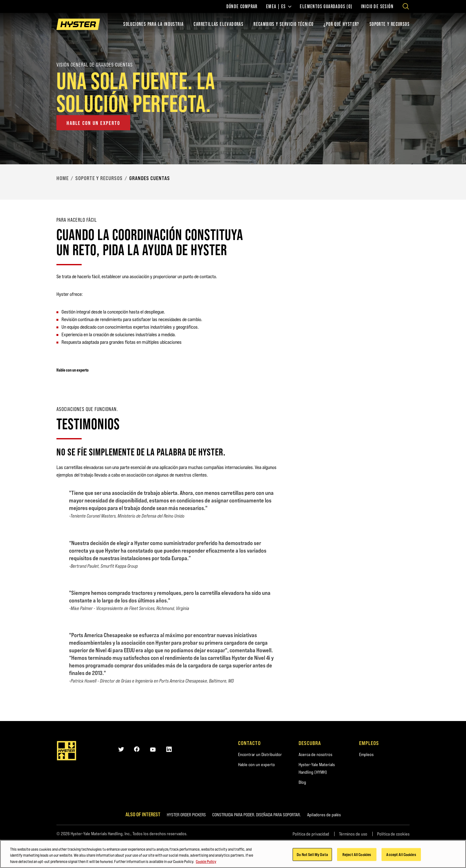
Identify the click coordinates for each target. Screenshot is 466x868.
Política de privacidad (311, 834)
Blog (302, 782)
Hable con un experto (256, 765)
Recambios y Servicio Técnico (283, 24)
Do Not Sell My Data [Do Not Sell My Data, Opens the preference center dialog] (312, 855)
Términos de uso (353, 834)
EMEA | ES (279, 7)
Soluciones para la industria (153, 24)
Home (63, 178)
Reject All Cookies (357, 855)
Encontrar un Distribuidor (260, 754)
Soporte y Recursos (99, 178)
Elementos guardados (326, 7)
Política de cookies (393, 834)
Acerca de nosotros (315, 754)
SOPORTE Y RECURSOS (390, 24)
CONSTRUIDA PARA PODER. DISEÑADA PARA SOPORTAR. (256, 815)
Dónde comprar (242, 7)
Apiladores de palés (324, 815)
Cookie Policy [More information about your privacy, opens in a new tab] (206, 863)
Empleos (366, 754)
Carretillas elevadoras (218, 24)
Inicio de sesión (377, 7)
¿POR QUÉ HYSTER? (341, 24)
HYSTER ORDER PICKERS (186, 815)
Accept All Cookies (401, 855)
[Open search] (406, 6)
